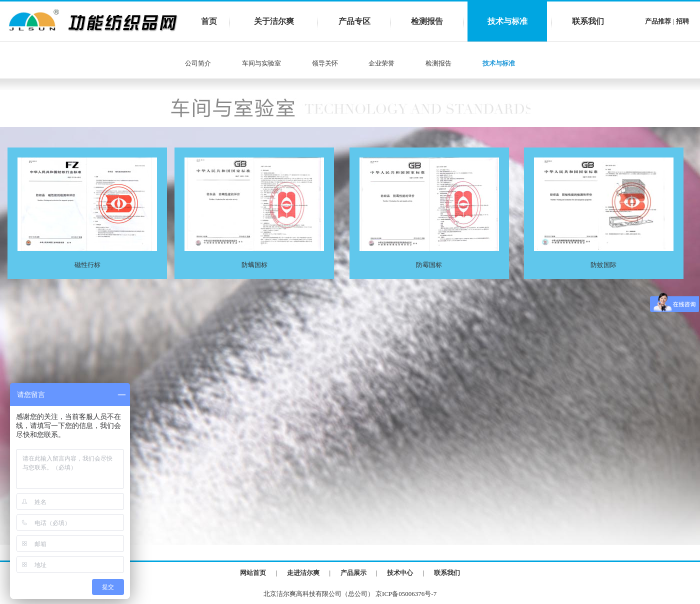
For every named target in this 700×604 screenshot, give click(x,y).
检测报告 (427, 21)
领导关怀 (325, 63)
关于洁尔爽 (274, 21)
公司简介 (198, 63)
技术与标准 (507, 21)
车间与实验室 (261, 63)
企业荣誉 (381, 63)
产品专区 (354, 21)
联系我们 (588, 21)
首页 (209, 21)
